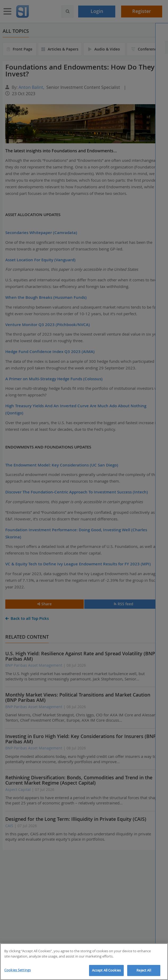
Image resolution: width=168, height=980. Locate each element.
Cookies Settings (17, 970)
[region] (84, 962)
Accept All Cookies (106, 970)
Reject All (144, 970)
